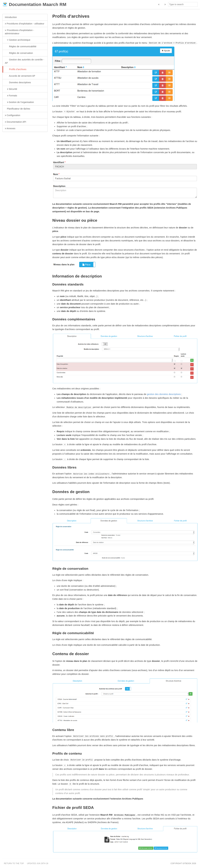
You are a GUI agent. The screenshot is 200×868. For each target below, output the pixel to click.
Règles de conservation (19, 53)
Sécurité (11, 89)
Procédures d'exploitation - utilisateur (25, 24)
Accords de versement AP (20, 76)
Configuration (13, 115)
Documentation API (15, 122)
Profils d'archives (16, 69)
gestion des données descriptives (164, 394)
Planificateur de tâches (17, 109)
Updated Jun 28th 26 (38, 863)
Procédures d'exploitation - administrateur (19, 32)
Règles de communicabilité (21, 47)
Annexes (10, 129)
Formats (11, 96)
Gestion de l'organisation (19, 102)
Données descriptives (18, 83)
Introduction (11, 17)
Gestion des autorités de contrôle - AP (25, 61)
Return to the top (14, 863)
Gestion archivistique (18, 40)
